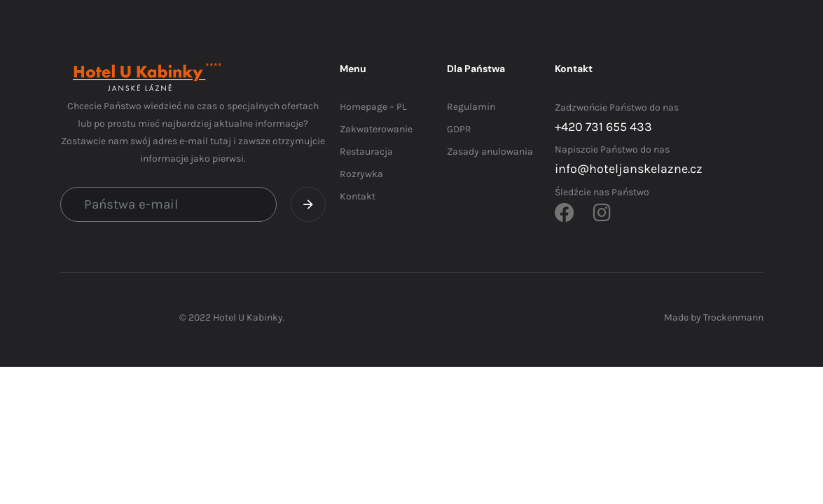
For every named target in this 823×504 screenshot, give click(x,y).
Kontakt (358, 196)
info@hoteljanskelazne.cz (629, 169)
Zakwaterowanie (376, 129)
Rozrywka (361, 174)
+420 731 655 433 (603, 127)
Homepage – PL (373, 107)
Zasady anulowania (490, 152)
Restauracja (366, 152)
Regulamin (471, 107)
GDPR (459, 129)
